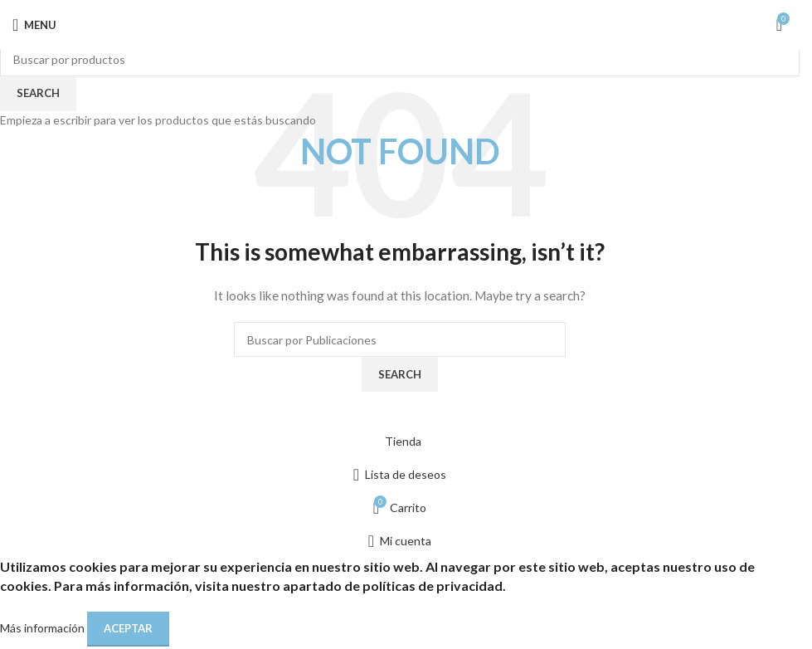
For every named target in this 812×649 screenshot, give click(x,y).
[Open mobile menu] (34, 25)
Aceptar (128, 628)
